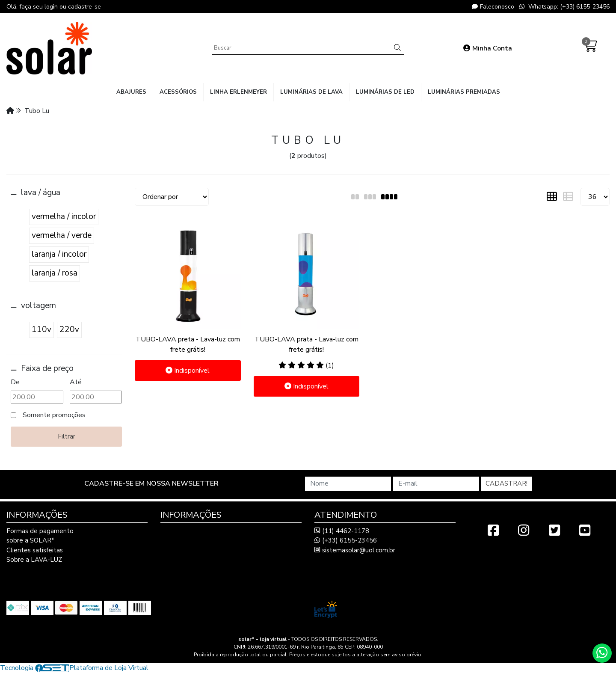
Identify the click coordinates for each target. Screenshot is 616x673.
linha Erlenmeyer (238, 92)
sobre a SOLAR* (30, 540)
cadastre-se (84, 7)
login (52, 7)
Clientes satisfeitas (35, 550)
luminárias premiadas (464, 92)
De (15, 382)
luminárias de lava (311, 92)
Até (76, 382)
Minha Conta (488, 48)
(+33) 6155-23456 (346, 540)
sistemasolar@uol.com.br (355, 550)
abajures (131, 92)
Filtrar (67, 436)
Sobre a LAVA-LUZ (34, 560)
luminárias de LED (385, 92)
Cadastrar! (506, 483)
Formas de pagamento (40, 531)
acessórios (178, 92)
